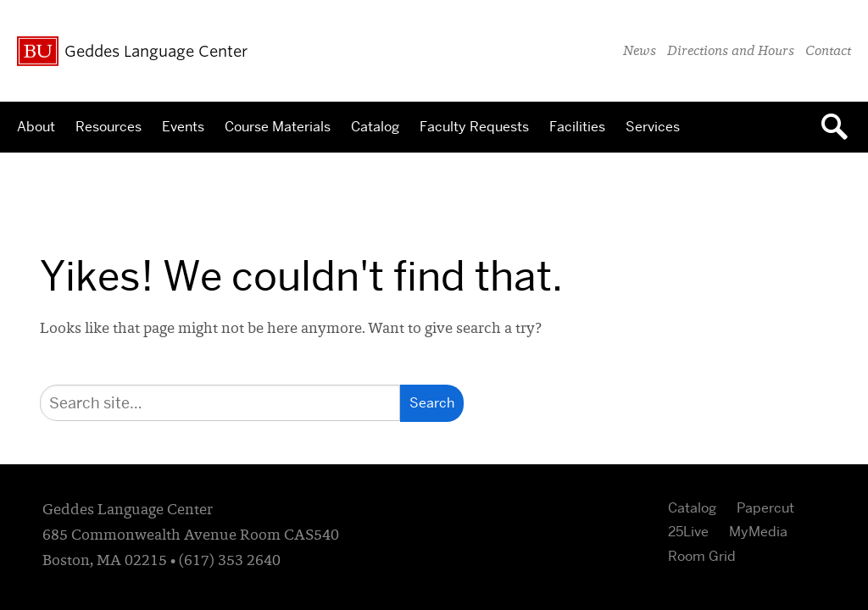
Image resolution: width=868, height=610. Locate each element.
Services (653, 127)
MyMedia (758, 532)
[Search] (220, 403)
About (36, 127)
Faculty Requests (474, 127)
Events (183, 127)
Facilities (577, 127)
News (640, 52)
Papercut (765, 508)
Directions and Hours (731, 52)
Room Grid (702, 556)
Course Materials (278, 127)
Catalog (375, 127)
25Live (688, 532)
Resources (108, 127)
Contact (828, 52)
